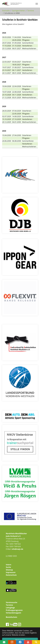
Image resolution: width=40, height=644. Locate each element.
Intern (9, 565)
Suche (8, 567)
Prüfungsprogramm (14, 610)
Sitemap (9, 570)
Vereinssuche (12, 602)
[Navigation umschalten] (37, 4)
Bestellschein (12, 617)
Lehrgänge (10, 608)
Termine (9, 605)
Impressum (11, 572)
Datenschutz (11, 575)
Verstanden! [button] (20, 640)
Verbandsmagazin (13, 613)
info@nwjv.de (17, 549)
